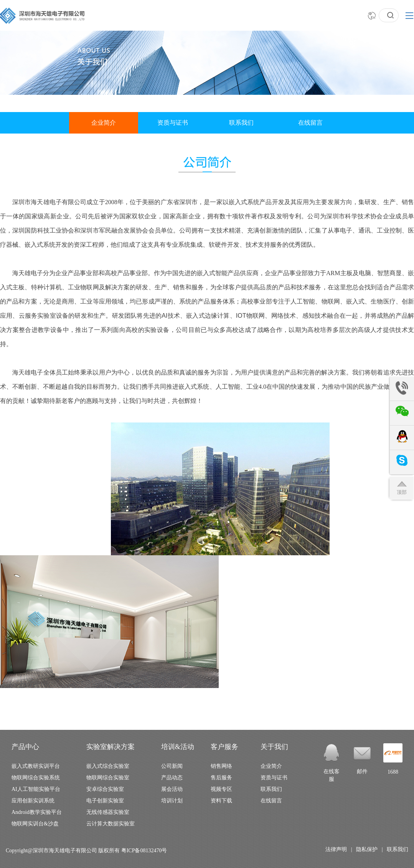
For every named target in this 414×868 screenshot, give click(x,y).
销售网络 (221, 766)
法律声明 (336, 849)
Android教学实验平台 (37, 812)
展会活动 (172, 789)
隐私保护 (367, 849)
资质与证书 (173, 123)
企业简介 (104, 123)
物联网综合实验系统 (36, 778)
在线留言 (310, 123)
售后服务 (221, 778)
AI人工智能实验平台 (36, 789)
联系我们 (241, 123)
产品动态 (172, 778)
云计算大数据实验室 (111, 824)
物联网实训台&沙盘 (35, 824)
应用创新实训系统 (33, 801)
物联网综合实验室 (108, 778)
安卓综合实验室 (105, 789)
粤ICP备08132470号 (144, 851)
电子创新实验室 (105, 801)
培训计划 (172, 801)
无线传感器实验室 (108, 812)
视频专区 (221, 789)
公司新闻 (172, 766)
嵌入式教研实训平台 (36, 766)
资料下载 (221, 801)
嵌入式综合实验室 (108, 766)
